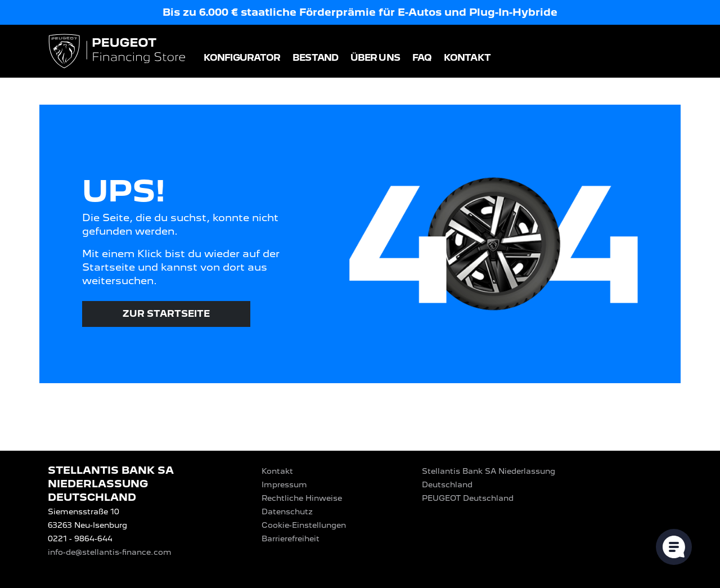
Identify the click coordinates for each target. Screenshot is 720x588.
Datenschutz (287, 511)
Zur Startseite (166, 314)
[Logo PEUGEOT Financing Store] (118, 52)
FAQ (422, 58)
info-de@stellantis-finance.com (110, 552)
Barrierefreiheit (291, 538)
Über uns (375, 58)
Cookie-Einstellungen (304, 525)
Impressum (284, 484)
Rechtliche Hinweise (302, 498)
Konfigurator (242, 58)
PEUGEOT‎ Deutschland (468, 498)
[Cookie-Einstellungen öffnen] (674, 547)
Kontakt (467, 58)
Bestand (315, 58)
